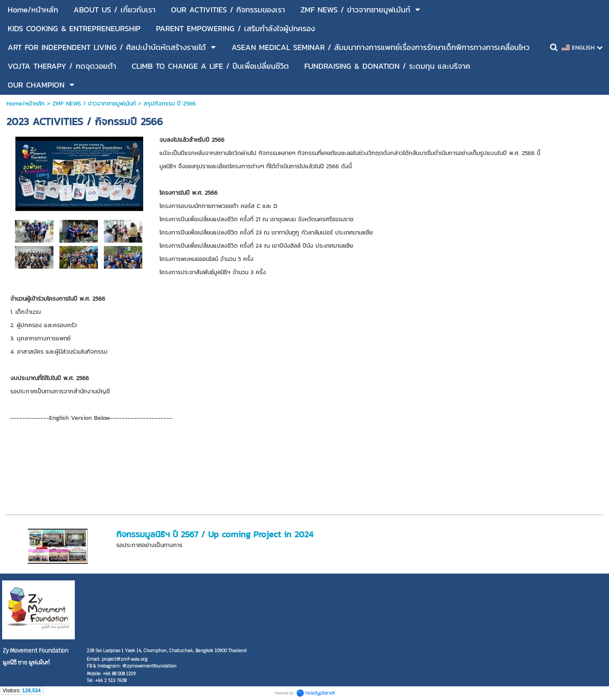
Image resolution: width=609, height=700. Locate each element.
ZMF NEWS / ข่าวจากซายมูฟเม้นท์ (94, 104)
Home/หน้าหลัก (26, 104)
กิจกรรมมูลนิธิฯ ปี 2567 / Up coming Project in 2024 (215, 534)
